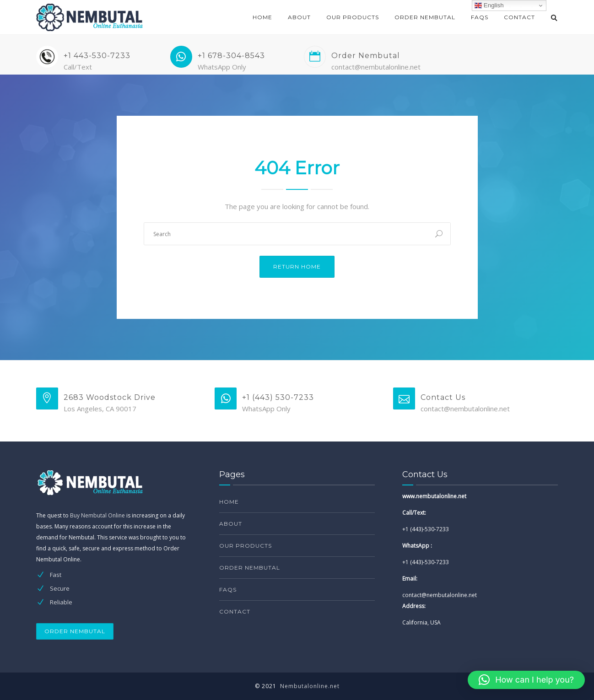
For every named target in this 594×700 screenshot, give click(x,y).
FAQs (480, 17)
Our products (353, 17)
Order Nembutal (425, 17)
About (299, 17)
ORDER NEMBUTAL (75, 631)
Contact (519, 17)
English (489, 5)
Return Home (297, 267)
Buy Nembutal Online (97, 515)
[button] (526, 680)
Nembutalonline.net (310, 686)
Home (262, 17)
